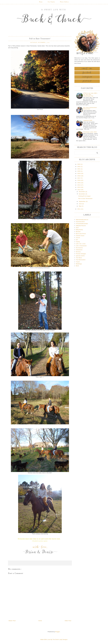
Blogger (58, 632)
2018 (79, 176)
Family (78, 242)
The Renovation (81, 260)
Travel (78, 262)
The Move (79, 258)
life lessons (79, 248)
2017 (79, 178)
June (81, 204)
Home (41, 2)
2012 (79, 190)
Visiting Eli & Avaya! (84, 196)
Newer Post (12, 621)
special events (80, 256)
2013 (79, 187)
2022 (79, 167)
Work (77, 266)
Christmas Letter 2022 (90, 132)
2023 (79, 164)
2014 (79, 185)
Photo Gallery (64, 2)
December (82, 192)
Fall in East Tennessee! (85, 199)
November (82, 194)
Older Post (68, 621)
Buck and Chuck (81, 234)
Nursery (78, 252)
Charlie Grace (80, 236)
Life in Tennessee (81, 246)
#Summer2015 (80, 222)
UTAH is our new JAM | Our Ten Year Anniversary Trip (90, 95)
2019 (79, 173)
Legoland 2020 (88, 120)
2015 (79, 183)
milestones (79, 250)
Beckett (78, 232)
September (82, 201)
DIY (77, 240)
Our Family (51, 2)
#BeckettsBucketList (82, 220)
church (78, 238)
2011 (79, 209)
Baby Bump (79, 230)
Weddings (79, 264)
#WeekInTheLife (81, 226)
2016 (79, 180)
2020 (79, 171)
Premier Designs (81, 254)
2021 (79, 169)
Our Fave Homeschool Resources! (90, 108)
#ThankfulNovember (82, 224)
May (80, 206)
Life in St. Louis (81, 244)
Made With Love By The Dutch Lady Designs (54, 639)
